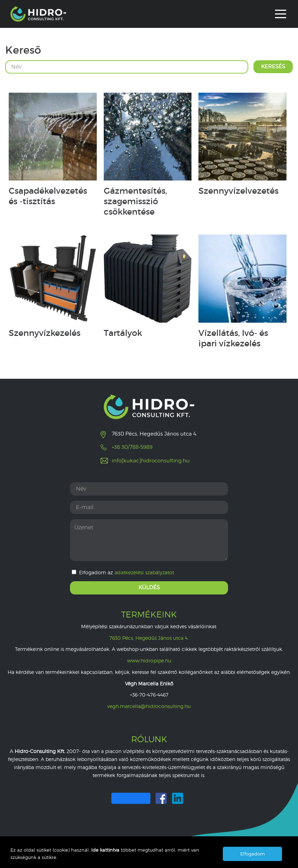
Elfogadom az (123, 573)
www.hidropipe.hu (149, 660)
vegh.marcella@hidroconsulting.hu (149, 706)
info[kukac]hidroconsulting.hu (151, 461)
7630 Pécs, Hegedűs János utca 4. (149, 638)
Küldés (149, 587)
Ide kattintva (106, 850)
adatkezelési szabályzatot (144, 573)
